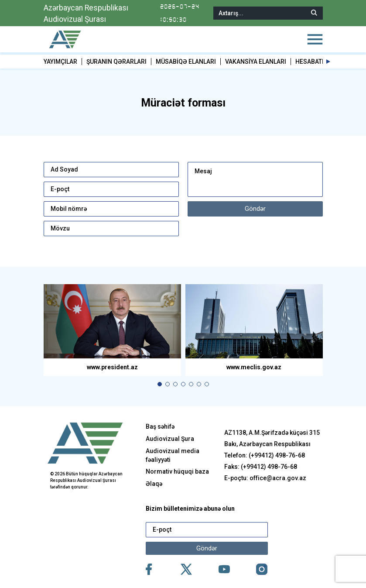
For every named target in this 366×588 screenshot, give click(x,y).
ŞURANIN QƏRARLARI (116, 62)
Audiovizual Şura (170, 439)
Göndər (255, 209)
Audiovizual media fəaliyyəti (173, 455)
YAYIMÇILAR (60, 62)
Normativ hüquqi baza (177, 471)
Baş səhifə (160, 426)
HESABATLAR (314, 62)
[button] (328, 62)
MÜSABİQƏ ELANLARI (186, 62)
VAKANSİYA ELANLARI (256, 62)
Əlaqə (154, 484)
